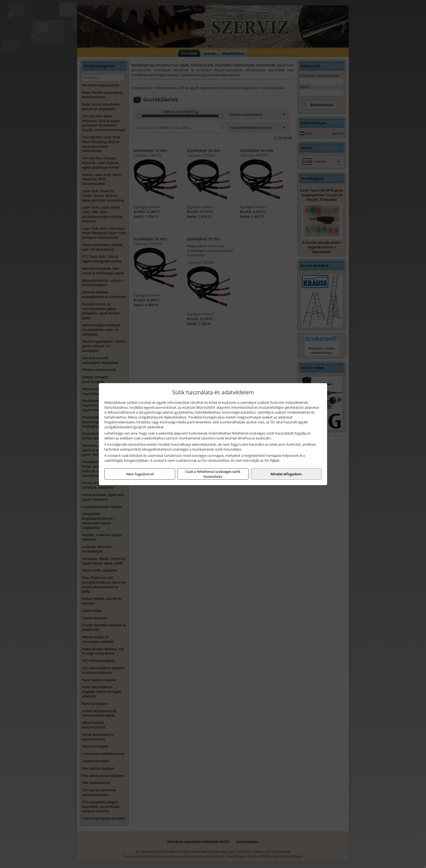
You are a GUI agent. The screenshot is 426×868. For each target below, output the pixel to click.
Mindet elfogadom (286, 474)
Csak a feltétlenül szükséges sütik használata (213, 474)
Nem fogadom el (140, 474)
